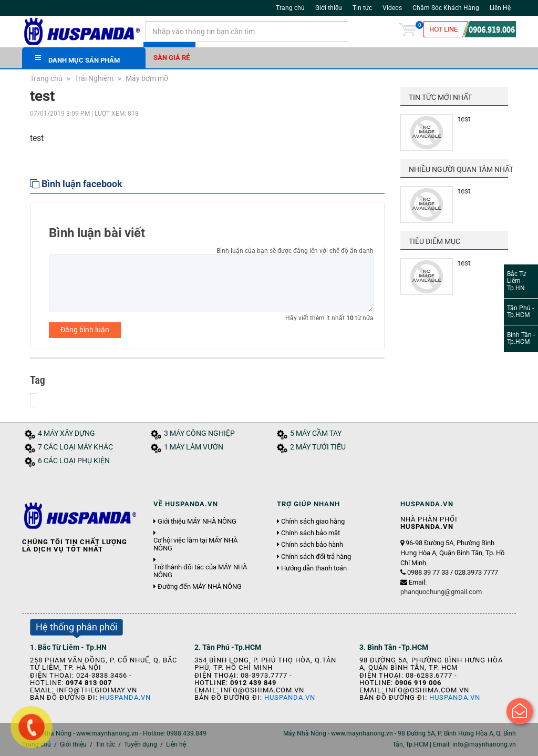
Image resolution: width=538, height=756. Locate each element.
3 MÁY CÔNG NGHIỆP (199, 433)
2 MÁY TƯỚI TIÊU (318, 447)
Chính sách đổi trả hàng (316, 557)
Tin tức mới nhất (440, 97)
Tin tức (362, 8)
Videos (392, 8)
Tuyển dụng (141, 744)
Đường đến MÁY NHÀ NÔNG (200, 587)
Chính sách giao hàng (313, 522)
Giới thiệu (329, 8)
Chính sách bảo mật (311, 533)
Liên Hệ (500, 8)
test (464, 119)
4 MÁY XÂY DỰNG (66, 433)
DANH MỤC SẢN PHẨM (77, 59)
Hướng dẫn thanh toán (314, 568)
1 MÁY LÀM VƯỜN (194, 447)
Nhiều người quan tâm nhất (461, 169)
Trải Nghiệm (93, 78)
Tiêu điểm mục (434, 241)
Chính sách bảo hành (312, 545)
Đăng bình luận (85, 330)
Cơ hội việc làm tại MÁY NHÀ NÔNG (195, 544)
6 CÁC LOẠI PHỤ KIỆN (74, 461)
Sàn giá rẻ (172, 58)
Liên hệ (176, 744)
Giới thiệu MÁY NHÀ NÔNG (197, 522)
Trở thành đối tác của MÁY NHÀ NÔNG (200, 571)
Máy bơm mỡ (146, 78)
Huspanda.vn (125, 697)
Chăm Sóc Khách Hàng (446, 8)
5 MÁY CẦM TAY (316, 433)
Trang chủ (290, 8)
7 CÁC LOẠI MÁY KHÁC (75, 447)
